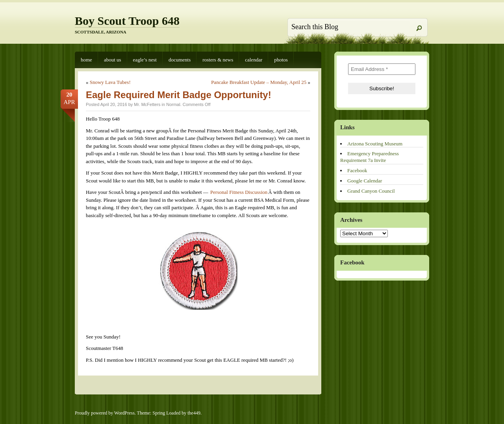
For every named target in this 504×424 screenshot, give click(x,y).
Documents (180, 60)
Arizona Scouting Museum (375, 144)
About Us (113, 60)
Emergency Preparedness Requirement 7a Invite (370, 157)
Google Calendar (365, 181)
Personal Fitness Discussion (239, 192)
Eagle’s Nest (145, 60)
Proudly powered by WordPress (105, 413)
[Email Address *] (382, 69)
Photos (281, 60)
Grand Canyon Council (371, 191)
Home (86, 60)
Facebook (357, 170)
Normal (173, 104)
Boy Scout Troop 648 (127, 21)
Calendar (254, 60)
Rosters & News (218, 60)
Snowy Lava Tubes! (110, 82)
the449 (194, 413)
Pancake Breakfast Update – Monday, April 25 (259, 82)
